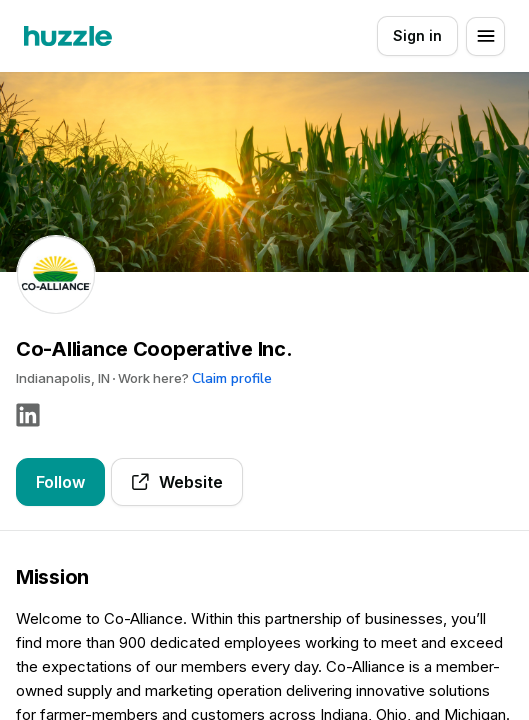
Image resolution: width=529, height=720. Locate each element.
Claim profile (232, 378)
